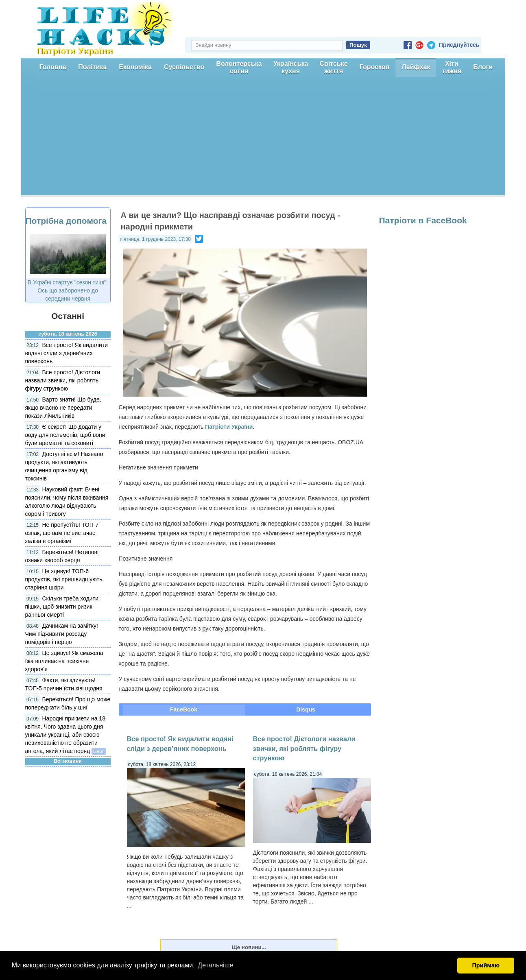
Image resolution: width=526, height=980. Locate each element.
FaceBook (184, 709)
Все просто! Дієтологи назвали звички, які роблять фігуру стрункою (63, 380)
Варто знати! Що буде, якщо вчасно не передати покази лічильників (63, 408)
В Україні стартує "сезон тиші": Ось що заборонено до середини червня (68, 290)
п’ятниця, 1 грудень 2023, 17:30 (155, 239)
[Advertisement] (263, 138)
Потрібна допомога (66, 221)
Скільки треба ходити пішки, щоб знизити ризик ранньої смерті (62, 607)
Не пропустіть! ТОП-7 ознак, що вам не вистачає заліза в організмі (62, 533)
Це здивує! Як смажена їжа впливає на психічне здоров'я (64, 661)
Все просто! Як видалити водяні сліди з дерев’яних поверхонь (67, 353)
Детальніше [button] (215, 965)
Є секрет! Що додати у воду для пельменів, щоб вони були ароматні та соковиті (65, 435)
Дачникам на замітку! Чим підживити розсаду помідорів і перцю (62, 634)
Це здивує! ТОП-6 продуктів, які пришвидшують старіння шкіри (64, 579)
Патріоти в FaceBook (423, 220)
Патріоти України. (230, 427)
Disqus (306, 709)
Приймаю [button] (486, 965)
